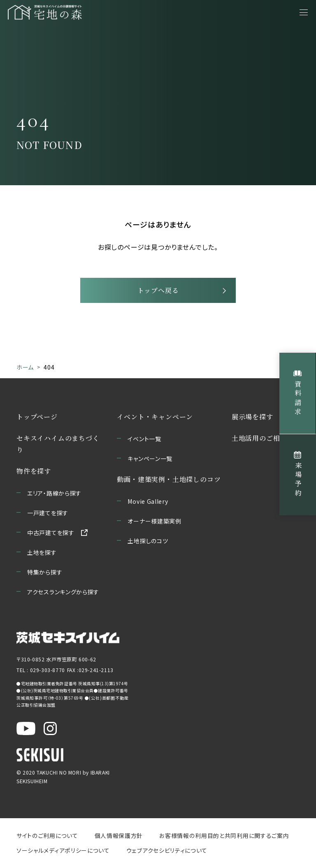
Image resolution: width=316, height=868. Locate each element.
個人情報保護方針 (118, 838)
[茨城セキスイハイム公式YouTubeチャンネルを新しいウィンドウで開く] (26, 731)
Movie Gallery (148, 503)
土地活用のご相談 (259, 440)
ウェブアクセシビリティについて (166, 852)
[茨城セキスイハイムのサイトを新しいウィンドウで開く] (68, 640)
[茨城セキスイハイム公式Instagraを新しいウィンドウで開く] (50, 731)
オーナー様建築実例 (154, 523)
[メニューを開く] (304, 12)
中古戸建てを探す (51, 535)
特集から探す (45, 574)
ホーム (25, 370)
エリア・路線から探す (54, 495)
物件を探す (34, 473)
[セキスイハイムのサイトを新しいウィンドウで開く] (40, 757)
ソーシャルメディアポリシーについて (63, 852)
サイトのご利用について (47, 838)
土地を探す (42, 554)
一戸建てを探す (48, 515)
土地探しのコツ (148, 543)
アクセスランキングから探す (63, 594)
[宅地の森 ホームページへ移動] (67, 12)
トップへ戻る (158, 292)
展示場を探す (252, 419)
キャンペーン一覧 (150, 461)
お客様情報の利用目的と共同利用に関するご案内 (223, 838)
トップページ (37, 419)
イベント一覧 (144, 441)
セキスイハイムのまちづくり (58, 446)
